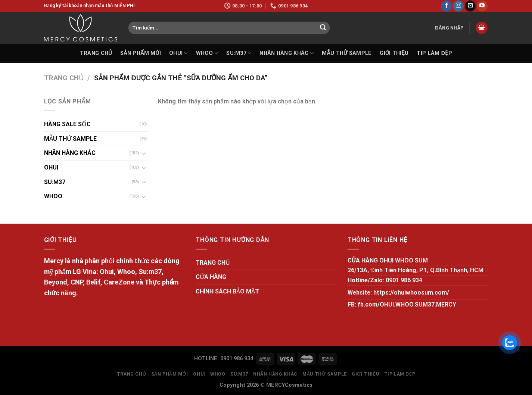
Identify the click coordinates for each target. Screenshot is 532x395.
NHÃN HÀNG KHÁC (287, 53)
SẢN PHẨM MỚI (141, 53)
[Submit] (323, 28)
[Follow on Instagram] (458, 6)
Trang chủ (64, 78)
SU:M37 (239, 53)
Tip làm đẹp (434, 53)
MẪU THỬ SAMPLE (347, 53)
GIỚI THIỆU (394, 53)
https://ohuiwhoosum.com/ (411, 293)
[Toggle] (144, 153)
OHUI (178, 53)
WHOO (207, 53)
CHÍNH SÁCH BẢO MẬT (227, 291)
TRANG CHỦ (96, 53)
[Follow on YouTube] (482, 6)
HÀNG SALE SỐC (67, 124)
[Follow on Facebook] (446, 6)
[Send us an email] (470, 6)
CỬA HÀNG (211, 277)
